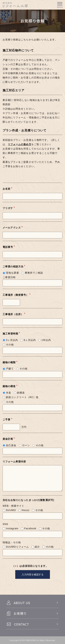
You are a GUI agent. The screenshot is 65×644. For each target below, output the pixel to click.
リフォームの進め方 (19, 144)
